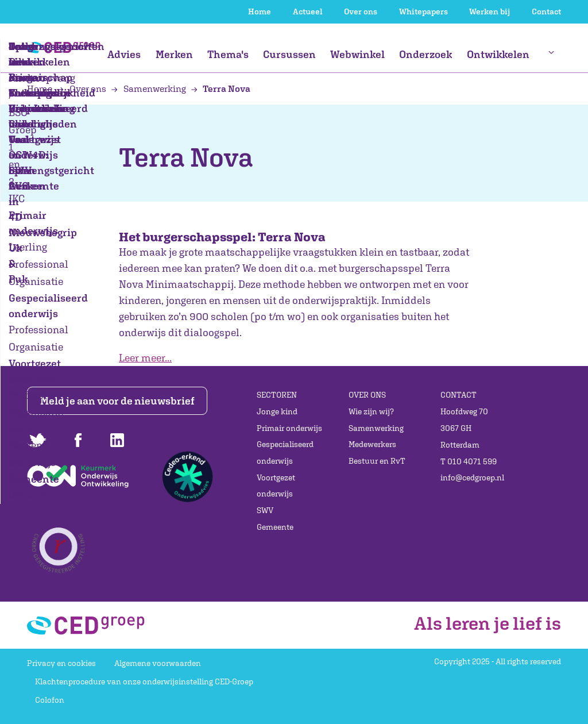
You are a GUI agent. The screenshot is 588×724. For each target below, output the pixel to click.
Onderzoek (425, 54)
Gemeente (275, 527)
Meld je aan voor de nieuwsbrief (117, 401)
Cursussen (289, 54)
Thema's (228, 54)
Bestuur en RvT (377, 461)
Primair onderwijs (289, 428)
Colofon (50, 700)
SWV (265, 510)
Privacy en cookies (61, 663)
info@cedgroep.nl (472, 477)
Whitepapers (423, 11)
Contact (546, 11)
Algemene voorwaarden (158, 663)
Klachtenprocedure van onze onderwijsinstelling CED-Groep (144, 681)
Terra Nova (221, 88)
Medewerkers (372, 444)
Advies (124, 54)
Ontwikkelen (498, 54)
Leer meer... (145, 358)
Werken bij (490, 11)
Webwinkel (357, 54)
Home (260, 11)
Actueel (308, 11)
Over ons (361, 11)
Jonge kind (277, 411)
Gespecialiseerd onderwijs (285, 452)
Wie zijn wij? (371, 411)
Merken (174, 54)
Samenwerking (149, 88)
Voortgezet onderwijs (276, 486)
